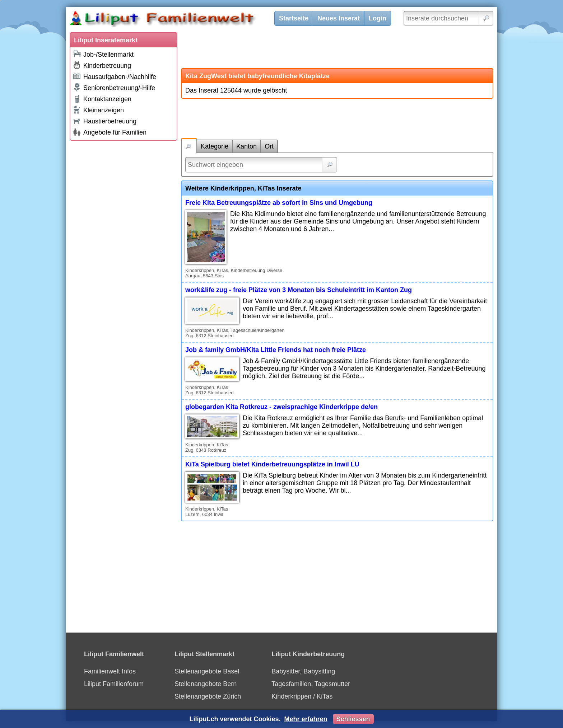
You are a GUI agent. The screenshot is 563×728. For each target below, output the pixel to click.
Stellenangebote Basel (207, 671)
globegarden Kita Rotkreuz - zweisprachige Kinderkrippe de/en (281, 407)
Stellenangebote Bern (206, 684)
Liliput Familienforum (114, 684)
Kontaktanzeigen (102, 99)
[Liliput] (176, 20)
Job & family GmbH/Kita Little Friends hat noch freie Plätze (276, 350)
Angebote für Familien (110, 132)
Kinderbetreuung (102, 65)
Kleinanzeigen (98, 110)
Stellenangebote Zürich (208, 696)
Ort (269, 146)
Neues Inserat (339, 18)
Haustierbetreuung (104, 121)
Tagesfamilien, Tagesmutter (311, 684)
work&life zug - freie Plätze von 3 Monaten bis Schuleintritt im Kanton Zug (299, 290)
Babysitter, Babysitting (303, 671)
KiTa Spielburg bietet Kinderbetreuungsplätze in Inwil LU (272, 464)
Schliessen (353, 719)
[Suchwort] (261, 165)
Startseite (294, 18)
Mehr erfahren (306, 719)
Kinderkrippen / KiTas (302, 696)
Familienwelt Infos (110, 671)
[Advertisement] (124, 252)
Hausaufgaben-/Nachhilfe (114, 76)
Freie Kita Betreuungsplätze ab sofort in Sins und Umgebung (279, 203)
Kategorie (215, 146)
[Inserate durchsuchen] (448, 18)
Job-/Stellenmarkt (103, 54)
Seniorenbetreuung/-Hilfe (114, 88)
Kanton (246, 146)
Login (378, 18)
